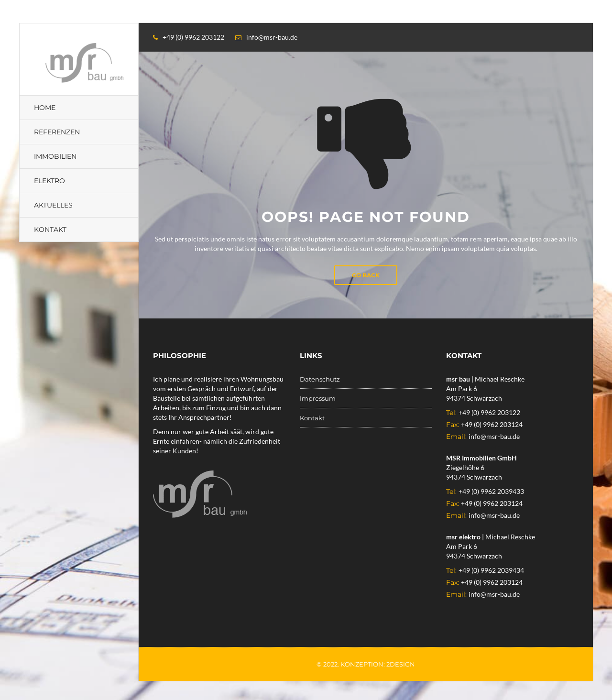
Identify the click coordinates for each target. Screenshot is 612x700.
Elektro (49, 181)
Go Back (366, 275)
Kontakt (50, 230)
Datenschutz (320, 379)
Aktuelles (53, 205)
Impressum (318, 398)
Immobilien (55, 156)
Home (45, 108)
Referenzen (57, 132)
